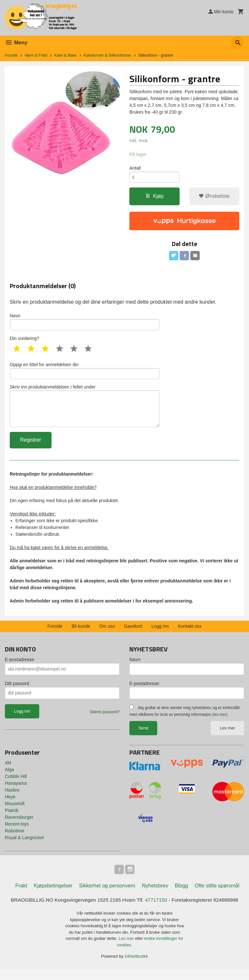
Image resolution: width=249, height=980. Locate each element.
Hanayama (16, 793)
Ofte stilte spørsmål (217, 896)
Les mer (227, 737)
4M (8, 772)
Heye (10, 806)
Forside (11, 55)
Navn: (135, 669)
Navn (85, 325)
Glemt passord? (105, 721)
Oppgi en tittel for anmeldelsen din (85, 375)
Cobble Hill (16, 786)
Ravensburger (19, 827)
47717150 (157, 910)
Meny (16, 43)
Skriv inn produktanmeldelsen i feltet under (85, 413)
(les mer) (220, 724)
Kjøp (154, 198)
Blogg (181, 896)
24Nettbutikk (136, 967)
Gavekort (133, 636)
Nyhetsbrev (155, 896)
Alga (9, 779)
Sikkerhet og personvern (107, 896)
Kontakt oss (190, 636)
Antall (135, 168)
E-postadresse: (145, 693)
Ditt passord (17, 693)
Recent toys (17, 833)
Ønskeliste (214, 198)
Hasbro (12, 799)
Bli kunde (81, 636)
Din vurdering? (24, 343)
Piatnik (12, 820)
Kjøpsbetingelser (53, 896)
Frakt (21, 896)
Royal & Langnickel (24, 847)
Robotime (15, 840)
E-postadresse (19, 669)
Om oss (107, 636)
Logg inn (160, 636)
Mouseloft (15, 813)
